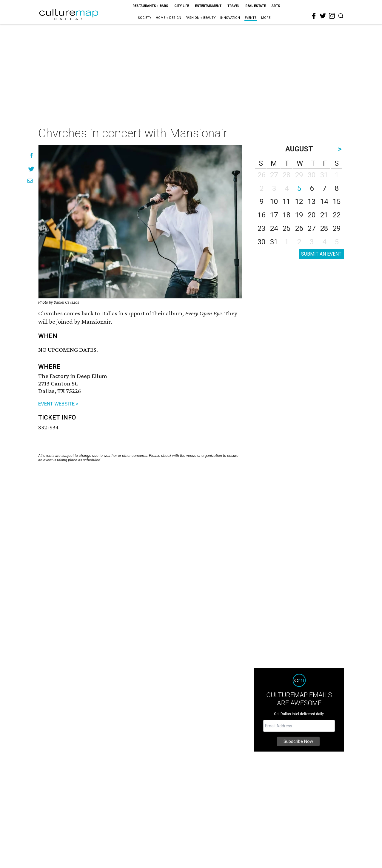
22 (337, 215)
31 (274, 242)
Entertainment (208, 6)
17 (274, 215)
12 (299, 202)
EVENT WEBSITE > (58, 404)
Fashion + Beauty (201, 18)
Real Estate (255, 6)
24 (274, 228)
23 (261, 228)
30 (261, 242)
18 (286, 215)
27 (312, 228)
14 (324, 202)
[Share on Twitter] (31, 169)
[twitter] (323, 16)
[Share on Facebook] (31, 155)
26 (299, 228)
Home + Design (168, 18)
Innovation (230, 18)
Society (145, 18)
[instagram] (332, 16)
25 (286, 228)
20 (312, 215)
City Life (182, 6)
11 (286, 202)
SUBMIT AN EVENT (321, 254)
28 (324, 228)
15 (337, 202)
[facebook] (314, 16)
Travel (233, 6)
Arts (276, 6)
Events (251, 18)
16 (261, 215)
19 (299, 215)
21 (324, 215)
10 (274, 202)
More (266, 18)
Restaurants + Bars (150, 6)
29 (337, 228)
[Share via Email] (30, 181)
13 (312, 202)
